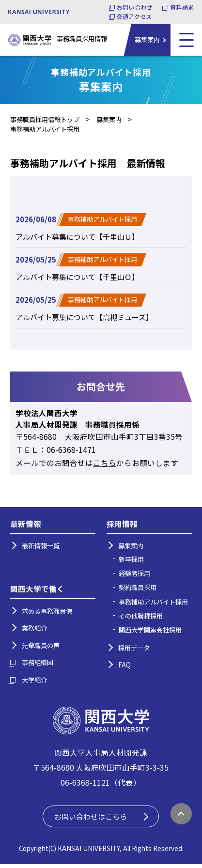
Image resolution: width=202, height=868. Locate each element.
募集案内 (147, 39)
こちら (105, 465)
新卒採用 (131, 562)
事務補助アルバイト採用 (153, 604)
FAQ (124, 667)
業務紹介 (34, 630)
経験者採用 (134, 576)
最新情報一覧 (41, 548)
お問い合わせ (134, 7)
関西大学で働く (37, 591)
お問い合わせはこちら (93, 820)
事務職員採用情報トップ (45, 119)
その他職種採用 (141, 618)
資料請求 (182, 7)
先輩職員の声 (41, 648)
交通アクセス (134, 16)
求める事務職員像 (47, 613)
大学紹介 (34, 682)
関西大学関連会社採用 (150, 632)
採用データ (134, 650)
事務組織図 (38, 665)
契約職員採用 (138, 590)
